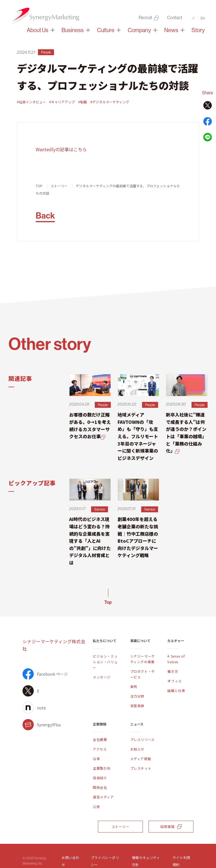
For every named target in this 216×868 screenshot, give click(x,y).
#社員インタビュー (31, 102)
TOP (39, 186)
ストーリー (59, 186)
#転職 (83, 102)
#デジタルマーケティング (110, 102)
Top (108, 602)
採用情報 (171, 826)
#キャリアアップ (62, 102)
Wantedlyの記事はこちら (61, 149)
